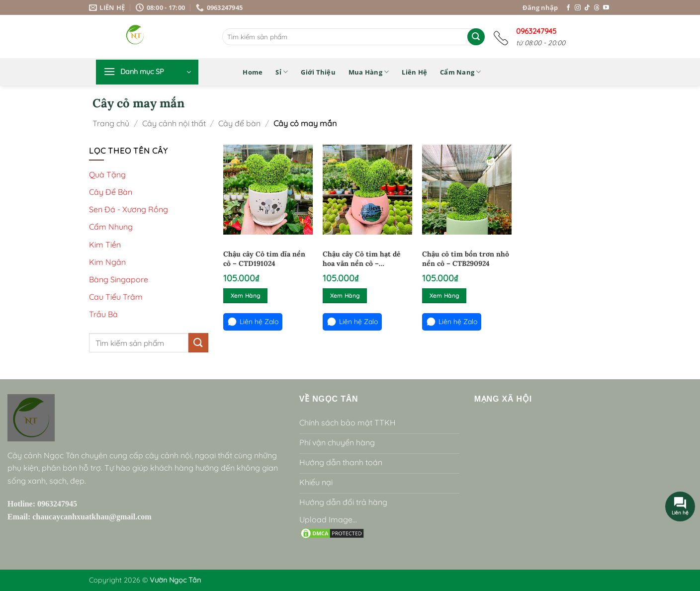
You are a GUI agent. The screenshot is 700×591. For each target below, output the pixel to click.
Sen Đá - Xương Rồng (129, 209)
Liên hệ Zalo (253, 322)
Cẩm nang (461, 72)
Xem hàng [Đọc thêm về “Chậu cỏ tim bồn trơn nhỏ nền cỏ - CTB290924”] (444, 295)
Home (253, 72)
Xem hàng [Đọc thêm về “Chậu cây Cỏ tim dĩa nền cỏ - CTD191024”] (246, 295)
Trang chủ (111, 123)
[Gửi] (476, 37)
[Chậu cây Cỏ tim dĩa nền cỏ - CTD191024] (268, 189)
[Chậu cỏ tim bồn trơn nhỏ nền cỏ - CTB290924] (467, 189)
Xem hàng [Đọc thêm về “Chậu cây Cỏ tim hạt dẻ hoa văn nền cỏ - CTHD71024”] (345, 295)
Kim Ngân (107, 262)
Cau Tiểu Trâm (116, 297)
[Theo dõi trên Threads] (597, 8)
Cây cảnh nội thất (174, 123)
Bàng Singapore (119, 279)
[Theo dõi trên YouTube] (606, 8)
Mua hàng (369, 72)
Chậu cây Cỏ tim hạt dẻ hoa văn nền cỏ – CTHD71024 (362, 259)
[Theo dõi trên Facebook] (568, 8)
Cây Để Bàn (111, 192)
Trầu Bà (103, 314)
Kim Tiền (105, 245)
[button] (147, 72)
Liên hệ (414, 72)
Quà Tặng (107, 174)
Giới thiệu (318, 72)
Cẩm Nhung (111, 227)
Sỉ (282, 72)
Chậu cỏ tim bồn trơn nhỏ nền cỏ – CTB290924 (466, 259)
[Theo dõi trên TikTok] (587, 8)
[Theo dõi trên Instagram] (578, 8)
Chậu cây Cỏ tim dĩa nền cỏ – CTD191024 (264, 259)
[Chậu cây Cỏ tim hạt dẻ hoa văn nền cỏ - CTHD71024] (367, 189)
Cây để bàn (239, 123)
